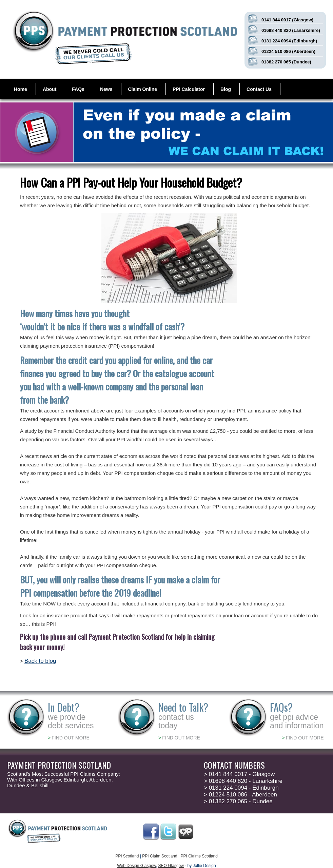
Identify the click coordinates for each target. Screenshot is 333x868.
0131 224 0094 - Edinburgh (241, 788)
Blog (226, 89)
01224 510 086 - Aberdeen (240, 795)
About (50, 89)
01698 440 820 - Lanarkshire (243, 781)
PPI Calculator (189, 89)
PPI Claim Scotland (160, 856)
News (106, 89)
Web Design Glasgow (136, 866)
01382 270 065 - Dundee (238, 801)
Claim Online (143, 89)
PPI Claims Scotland (199, 856)
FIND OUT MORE (69, 738)
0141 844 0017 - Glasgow (239, 774)
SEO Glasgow (171, 866)
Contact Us (259, 89)
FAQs (78, 89)
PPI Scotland (127, 856)
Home (21, 89)
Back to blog (40, 661)
